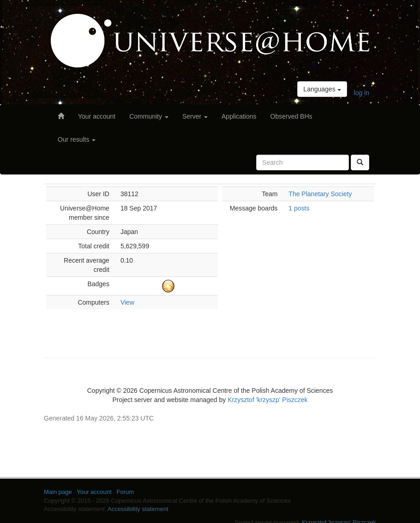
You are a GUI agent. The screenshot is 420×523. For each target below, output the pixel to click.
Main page (58, 492)
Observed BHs (291, 116)
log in (362, 93)
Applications (239, 116)
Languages (322, 89)
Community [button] (149, 116)
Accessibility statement (138, 509)
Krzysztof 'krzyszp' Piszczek (267, 400)
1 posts (299, 208)
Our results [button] (77, 139)
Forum (126, 492)
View (127, 302)
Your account (97, 116)
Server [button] (195, 116)
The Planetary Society (320, 194)
